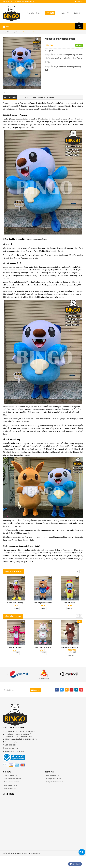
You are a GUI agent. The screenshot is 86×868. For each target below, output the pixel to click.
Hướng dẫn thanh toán (53, 787)
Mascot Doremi (70, 615)
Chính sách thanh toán (11, 787)
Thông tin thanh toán (27, 109)
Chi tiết (16, 620)
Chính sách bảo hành (10, 797)
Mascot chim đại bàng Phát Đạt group (20, 615)
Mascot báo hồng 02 (16, 659)
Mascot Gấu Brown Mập (70, 659)
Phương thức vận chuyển (53, 791)
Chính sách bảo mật (10, 800)
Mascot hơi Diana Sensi (43, 659)
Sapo (39, 865)
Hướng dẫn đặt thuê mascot (54, 794)
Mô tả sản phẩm (10, 109)
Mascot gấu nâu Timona (43, 615)
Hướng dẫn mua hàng (46, 109)
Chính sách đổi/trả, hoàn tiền (12, 791)
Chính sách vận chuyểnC (11, 794)
